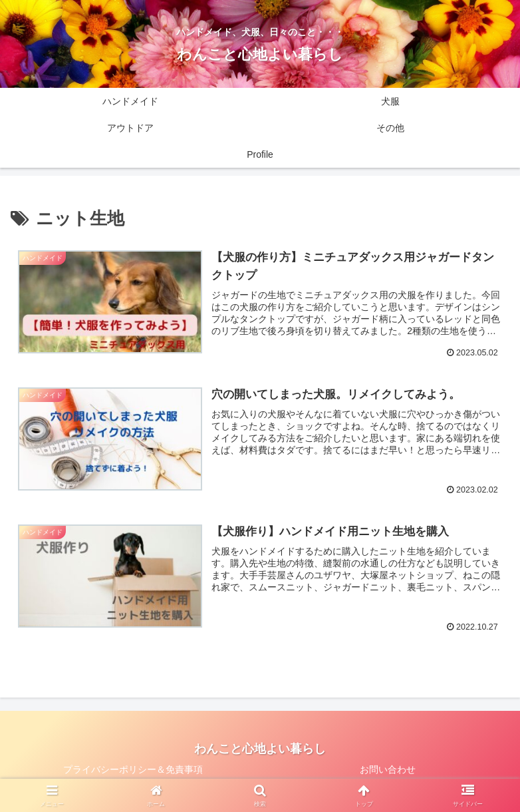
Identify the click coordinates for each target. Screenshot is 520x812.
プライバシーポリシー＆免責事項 (133, 769)
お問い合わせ (388, 769)
